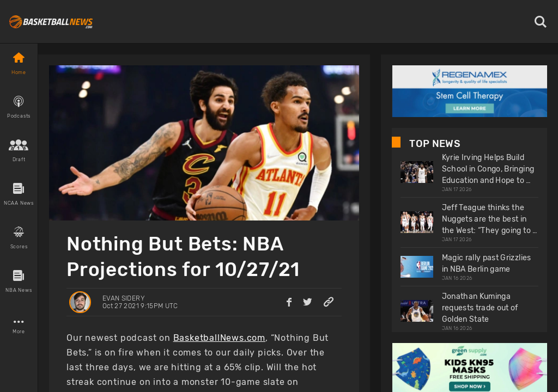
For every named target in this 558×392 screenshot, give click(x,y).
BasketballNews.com (219, 338)
